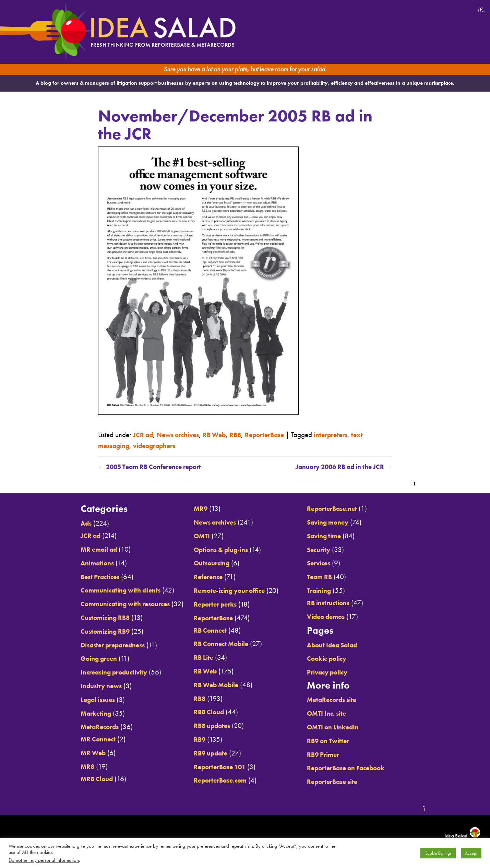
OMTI (197, 536)
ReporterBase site (340, 782)
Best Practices (86, 577)
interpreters (349, 434)
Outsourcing (208, 563)
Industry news (87, 686)
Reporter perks (212, 604)
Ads (71, 523)
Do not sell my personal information (44, 860)
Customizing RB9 (92, 631)
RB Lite (199, 658)
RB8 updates (209, 726)
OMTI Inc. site (334, 713)
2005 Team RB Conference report (156, 467)
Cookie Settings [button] (438, 853)
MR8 (72, 767)
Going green (85, 659)
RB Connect (206, 630)
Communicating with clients (109, 590)
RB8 (247, 434)
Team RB (326, 577)
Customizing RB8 (92, 618)
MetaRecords (86, 727)
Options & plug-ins (219, 549)
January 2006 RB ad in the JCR (337, 467)
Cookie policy (334, 659)
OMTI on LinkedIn (341, 727)
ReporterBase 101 (218, 767)
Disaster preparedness (101, 645)
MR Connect (84, 739)
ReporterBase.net (340, 509)
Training (326, 591)
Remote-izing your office (228, 591)
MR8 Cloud (83, 779)
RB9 (195, 740)
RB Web (224, 434)
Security (325, 549)
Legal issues (84, 699)
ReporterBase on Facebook (355, 768)
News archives (183, 434)
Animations (83, 563)
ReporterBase (279, 434)
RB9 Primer (330, 754)
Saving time (331, 536)
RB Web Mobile (213, 685)
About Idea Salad (341, 645)
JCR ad (144, 434)
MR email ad (85, 549)
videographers (162, 445)
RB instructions (336, 603)
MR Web (79, 753)
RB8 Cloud (205, 712)
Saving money (336, 522)
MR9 (196, 509)
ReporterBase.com (218, 780)
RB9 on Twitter (336, 741)
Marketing (82, 713)
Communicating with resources (114, 604)
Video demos (333, 616)
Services (325, 563)
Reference (204, 577)
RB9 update (207, 753)
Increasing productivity (102, 672)
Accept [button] (471, 853)
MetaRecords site (340, 700)
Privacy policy (335, 672)
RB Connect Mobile (219, 644)
